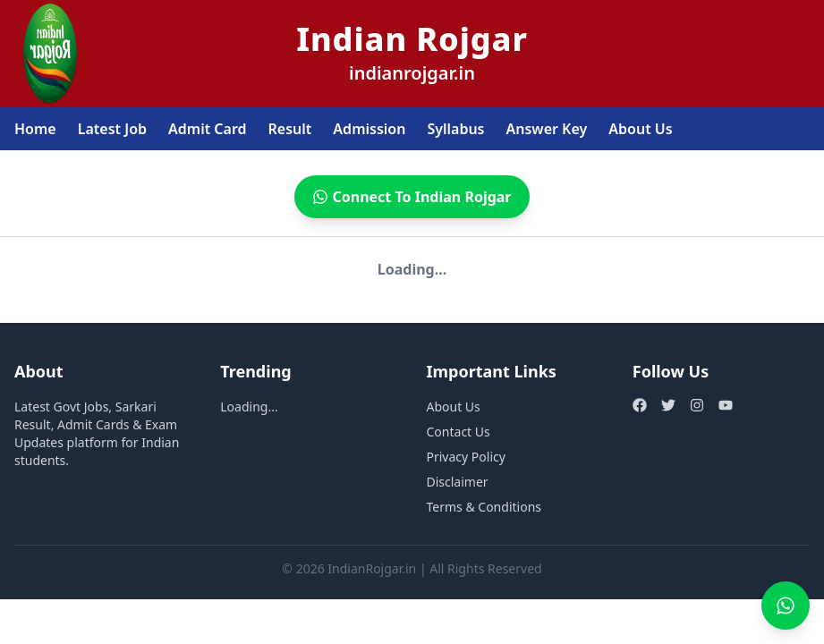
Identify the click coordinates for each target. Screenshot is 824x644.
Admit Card (208, 129)
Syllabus (455, 129)
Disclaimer (458, 482)
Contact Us (459, 432)
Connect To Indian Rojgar (412, 197)
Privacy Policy (466, 457)
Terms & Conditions (484, 507)
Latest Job (112, 129)
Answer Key (547, 129)
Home (35, 129)
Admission (369, 129)
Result (290, 129)
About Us (640, 129)
